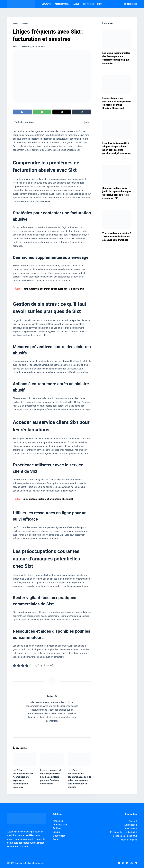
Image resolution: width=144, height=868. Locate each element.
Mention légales (129, 840)
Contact (133, 821)
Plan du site (131, 828)
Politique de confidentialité (124, 832)
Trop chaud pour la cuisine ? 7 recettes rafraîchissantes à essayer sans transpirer (117, 237)
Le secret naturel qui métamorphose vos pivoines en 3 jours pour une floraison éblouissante (51, 777)
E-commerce (88, 4)
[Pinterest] (132, 863)
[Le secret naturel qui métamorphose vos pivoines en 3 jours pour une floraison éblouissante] (52, 759)
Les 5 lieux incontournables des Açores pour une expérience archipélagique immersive (116, 58)
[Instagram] (127, 863)
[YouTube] (136, 863)
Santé (100, 4)
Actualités (47, 4)
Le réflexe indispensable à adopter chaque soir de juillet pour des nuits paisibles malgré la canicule (117, 148)
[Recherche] (130, 4)
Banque (76, 4)
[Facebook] (22, 112)
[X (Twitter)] (62, 112)
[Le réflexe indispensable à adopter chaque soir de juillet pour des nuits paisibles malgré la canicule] (79, 759)
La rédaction (131, 825)
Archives (57, 828)
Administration (62, 4)
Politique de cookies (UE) (124, 836)
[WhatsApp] (42, 112)
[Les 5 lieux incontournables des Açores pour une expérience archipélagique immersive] (24, 759)
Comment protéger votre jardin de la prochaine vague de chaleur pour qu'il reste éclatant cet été (117, 193)
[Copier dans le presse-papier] (82, 112)
